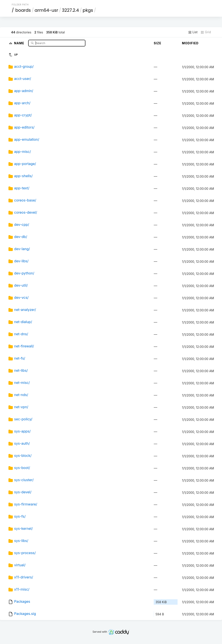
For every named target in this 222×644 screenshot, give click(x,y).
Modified (190, 43)
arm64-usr (47, 10)
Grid (206, 32)
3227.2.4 (70, 10)
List (193, 32)
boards (23, 10)
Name (20, 43)
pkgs (88, 10)
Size (158, 43)
